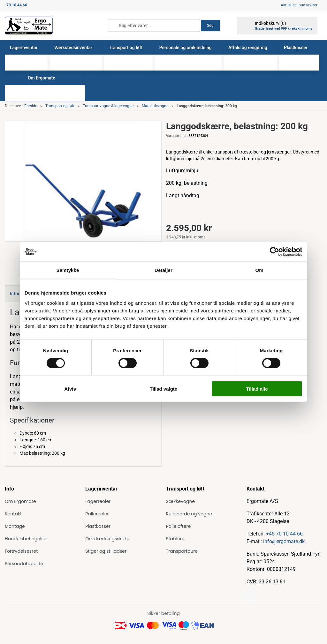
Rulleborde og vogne (189, 514)
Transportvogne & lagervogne (108, 106)
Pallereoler (97, 514)
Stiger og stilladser (106, 551)
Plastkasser (98, 526)
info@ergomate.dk (284, 541)
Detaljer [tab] (163, 270)
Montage (15, 526)
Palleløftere (179, 526)
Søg (210, 26)
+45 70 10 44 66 (284, 534)
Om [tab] (259, 270)
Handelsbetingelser (26, 539)
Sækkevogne (181, 501)
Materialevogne (155, 106)
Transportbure (182, 551)
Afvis (70, 389)
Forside (31, 106)
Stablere (175, 539)
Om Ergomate (20, 501)
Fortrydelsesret (21, 551)
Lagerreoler (98, 501)
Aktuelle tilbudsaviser (299, 5)
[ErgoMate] (29, 26)
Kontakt (13, 514)
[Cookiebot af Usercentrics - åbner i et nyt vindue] (274, 252)
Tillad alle (257, 389)
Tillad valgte (163, 389)
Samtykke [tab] (68, 270)
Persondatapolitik (24, 564)
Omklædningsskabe (108, 539)
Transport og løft (60, 106)
